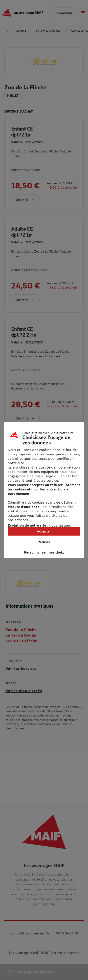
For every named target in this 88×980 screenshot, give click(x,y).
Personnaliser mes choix (44, 552)
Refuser (44, 542)
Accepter (44, 531)
